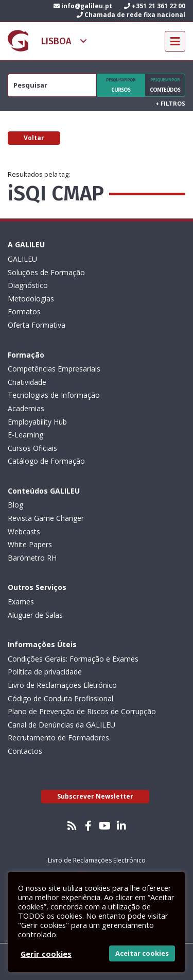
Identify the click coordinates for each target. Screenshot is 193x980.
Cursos (121, 85)
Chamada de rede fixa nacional (131, 15)
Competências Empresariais (54, 369)
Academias (26, 408)
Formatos (24, 311)
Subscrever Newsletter (95, 796)
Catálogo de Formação (46, 461)
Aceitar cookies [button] (142, 953)
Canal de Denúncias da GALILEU (62, 725)
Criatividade (27, 382)
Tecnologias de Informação (54, 395)
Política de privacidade (45, 672)
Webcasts (24, 531)
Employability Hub (37, 422)
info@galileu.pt (83, 6)
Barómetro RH (32, 558)
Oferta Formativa (37, 325)
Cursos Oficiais (32, 448)
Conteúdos (165, 85)
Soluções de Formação (46, 272)
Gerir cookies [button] (46, 954)
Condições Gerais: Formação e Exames (73, 659)
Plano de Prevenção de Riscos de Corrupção (82, 711)
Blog (15, 505)
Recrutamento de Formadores (58, 738)
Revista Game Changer (46, 518)
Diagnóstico (28, 285)
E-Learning (25, 435)
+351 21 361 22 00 (155, 6)
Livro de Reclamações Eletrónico (62, 685)
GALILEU (22, 259)
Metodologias (31, 299)
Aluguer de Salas (35, 615)
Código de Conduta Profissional (60, 698)
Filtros (170, 103)
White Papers (30, 544)
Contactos (25, 751)
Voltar (34, 138)
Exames (21, 602)
